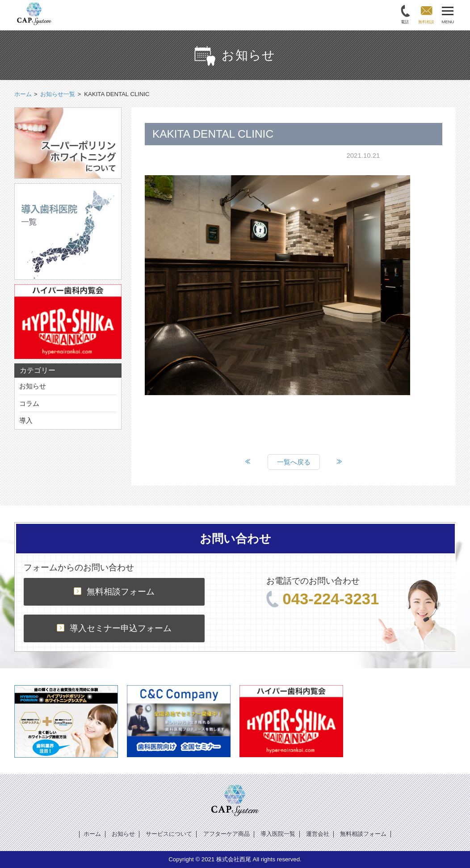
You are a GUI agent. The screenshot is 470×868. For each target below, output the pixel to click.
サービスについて (169, 834)
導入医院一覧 (278, 834)
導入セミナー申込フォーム (114, 628)
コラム (29, 403)
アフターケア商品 (227, 834)
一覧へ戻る (294, 462)
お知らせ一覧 (58, 94)
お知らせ (33, 386)
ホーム (92, 834)
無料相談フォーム (114, 592)
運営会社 (318, 834)
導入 (26, 420)
